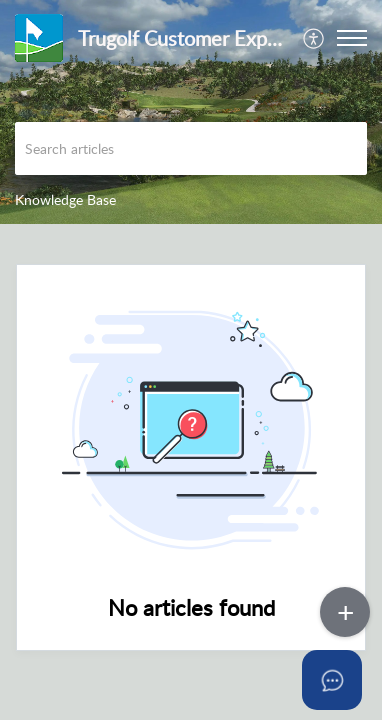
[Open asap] (342, 680)
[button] (314, 38)
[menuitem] (314, 38)
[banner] (191, 112)
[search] (191, 148)
